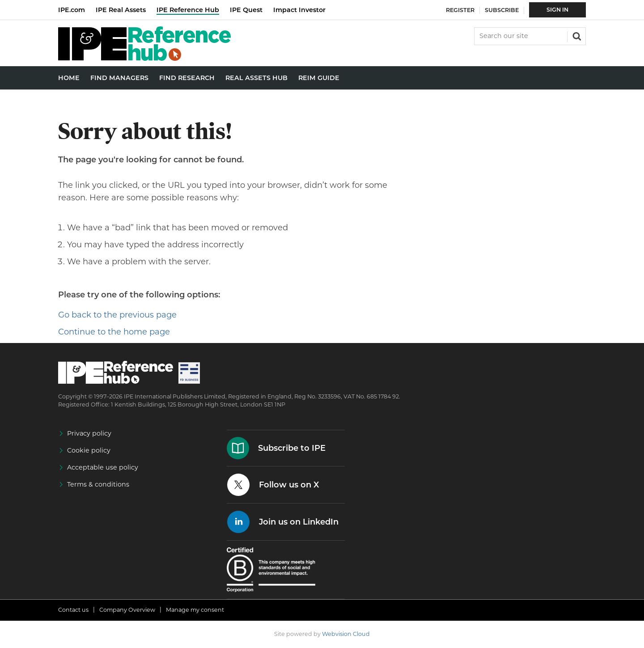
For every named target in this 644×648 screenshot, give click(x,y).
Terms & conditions (98, 484)
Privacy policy (89, 433)
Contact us (73, 610)
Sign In (557, 10)
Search (576, 35)
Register (460, 10)
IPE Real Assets (121, 10)
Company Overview (127, 610)
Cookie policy (89, 450)
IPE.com (72, 10)
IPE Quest (246, 10)
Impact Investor (299, 10)
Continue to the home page (114, 332)
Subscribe (502, 10)
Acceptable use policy (103, 467)
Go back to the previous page (117, 315)
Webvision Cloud (346, 634)
